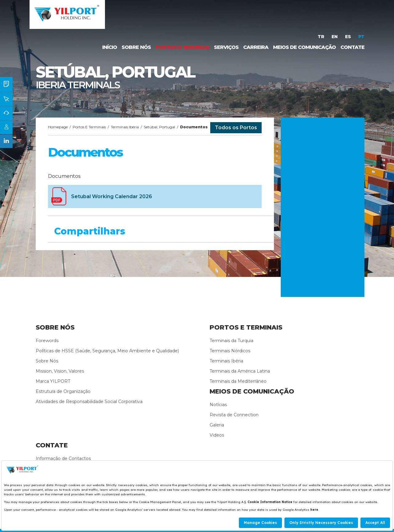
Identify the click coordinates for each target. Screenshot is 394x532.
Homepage (58, 127)
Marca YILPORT (53, 381)
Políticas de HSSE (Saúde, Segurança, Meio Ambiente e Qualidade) (107, 351)
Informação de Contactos (63, 458)
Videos (217, 435)
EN (335, 37)
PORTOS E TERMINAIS (182, 47)
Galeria (217, 425)
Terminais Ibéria (125, 127)
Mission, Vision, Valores (60, 371)
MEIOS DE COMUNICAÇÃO (304, 47)
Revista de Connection (234, 415)
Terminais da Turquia (231, 341)
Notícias (218, 405)
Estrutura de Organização (63, 391)
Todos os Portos (236, 128)
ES (349, 37)
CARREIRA (256, 47)
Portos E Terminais (89, 127)
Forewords (47, 341)
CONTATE (352, 47)
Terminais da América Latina (240, 371)
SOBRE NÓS (136, 47)
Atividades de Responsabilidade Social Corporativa (89, 402)
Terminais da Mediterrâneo (238, 381)
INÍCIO (110, 47)
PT (361, 37)
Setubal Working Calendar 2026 (112, 196)
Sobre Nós (47, 361)
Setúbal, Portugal (159, 127)
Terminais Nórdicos (230, 351)
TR (322, 37)
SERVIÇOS (226, 47)
